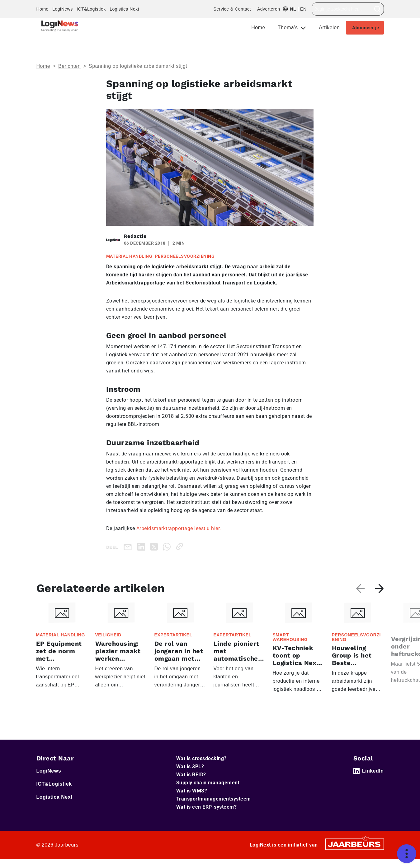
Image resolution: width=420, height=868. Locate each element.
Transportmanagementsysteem (214, 799)
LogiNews (62, 9)
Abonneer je (366, 28)
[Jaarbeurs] (355, 844)
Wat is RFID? (191, 775)
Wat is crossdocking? (201, 758)
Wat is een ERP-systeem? (207, 807)
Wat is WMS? (192, 791)
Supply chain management (208, 783)
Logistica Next (124, 9)
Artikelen (329, 28)
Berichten (69, 66)
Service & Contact (232, 9)
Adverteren (269, 9)
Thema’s (289, 28)
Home (42, 9)
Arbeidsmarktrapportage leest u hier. (179, 528)
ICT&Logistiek (91, 9)
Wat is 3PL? (190, 766)
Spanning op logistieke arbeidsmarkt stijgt (138, 66)
